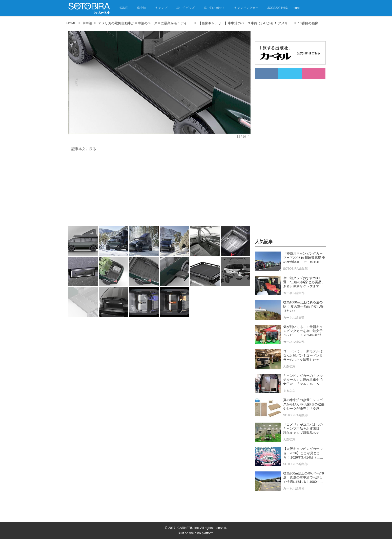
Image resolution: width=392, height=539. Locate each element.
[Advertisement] (159, 190)
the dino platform (201, 533)
